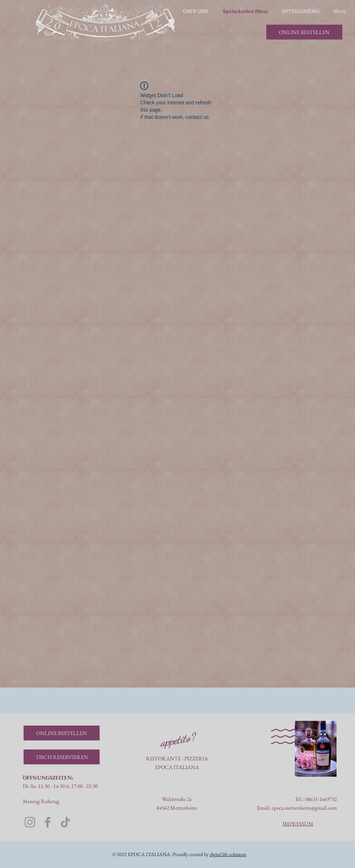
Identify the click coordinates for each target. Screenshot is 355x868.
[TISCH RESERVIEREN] (62, 757)
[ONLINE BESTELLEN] (304, 32)
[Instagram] (30, 822)
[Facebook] (48, 822)
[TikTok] (65, 822)
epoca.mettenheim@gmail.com (304, 808)
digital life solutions (228, 854)
